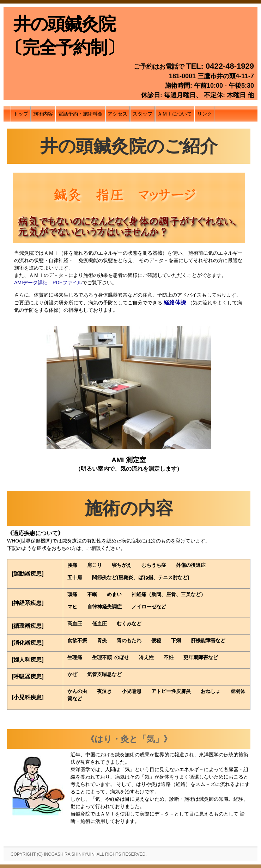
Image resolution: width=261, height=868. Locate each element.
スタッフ (142, 114)
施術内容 (43, 114)
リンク (205, 114)
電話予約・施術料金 (80, 114)
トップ (21, 114)
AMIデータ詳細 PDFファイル (48, 283)
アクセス (117, 114)
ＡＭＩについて (175, 114)
